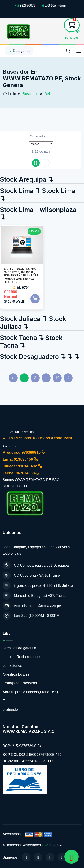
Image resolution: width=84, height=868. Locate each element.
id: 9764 (23, 287)
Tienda (8, 701)
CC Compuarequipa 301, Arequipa (36, 565)
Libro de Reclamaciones (22, 657)
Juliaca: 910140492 (22, 466)
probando (10, 710)
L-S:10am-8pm (53, 5)
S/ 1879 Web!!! (14, 301)
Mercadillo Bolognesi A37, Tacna (34, 596)
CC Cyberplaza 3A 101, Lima (31, 575)
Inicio (9, 94)
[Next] (68, 378)
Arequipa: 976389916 (24, 452)
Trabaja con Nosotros (20, 683)
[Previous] (13, 378)
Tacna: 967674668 (21, 473)
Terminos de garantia (19, 648)
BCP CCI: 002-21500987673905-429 (32, 755)
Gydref (47, 845)
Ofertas (78, 32)
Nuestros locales (16, 674)
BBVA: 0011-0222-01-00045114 (28, 761)
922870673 (25, 5)
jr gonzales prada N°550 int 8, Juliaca (38, 586)
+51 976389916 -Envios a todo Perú (40, 438)
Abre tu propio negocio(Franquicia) (30, 692)
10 (57, 378)
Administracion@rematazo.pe (32, 606)
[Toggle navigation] (79, 51)
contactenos (12, 666)
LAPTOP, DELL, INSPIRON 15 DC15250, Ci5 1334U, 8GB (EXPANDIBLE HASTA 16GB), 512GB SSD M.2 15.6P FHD (21, 275)
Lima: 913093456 (20, 459)
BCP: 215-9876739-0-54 (22, 746)
